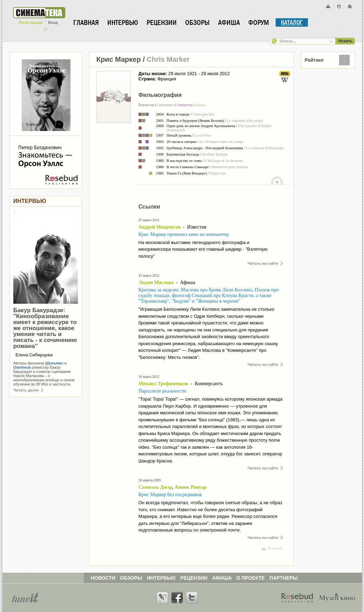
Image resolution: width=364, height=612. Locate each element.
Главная (86, 22)
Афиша (229, 22)
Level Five (203, 135)
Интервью (123, 22)
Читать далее (28, 390)
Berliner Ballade (215, 154)
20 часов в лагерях (182, 142)
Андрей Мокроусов (160, 227)
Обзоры (197, 22)
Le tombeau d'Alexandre (265, 148)
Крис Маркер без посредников (170, 495)
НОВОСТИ (103, 578)
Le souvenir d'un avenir (245, 120)
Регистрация (31, 22)
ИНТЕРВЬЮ (161, 578)
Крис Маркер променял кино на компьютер (184, 234)
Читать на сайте (265, 263)
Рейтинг (314, 60)
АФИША (222, 578)
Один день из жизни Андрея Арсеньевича (201, 126)
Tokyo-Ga (217, 173)
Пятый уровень (179, 135)
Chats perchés (203, 114)
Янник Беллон (211, 120)
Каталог (292, 22)
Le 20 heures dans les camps (222, 142)
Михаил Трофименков (163, 384)
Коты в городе (178, 114)
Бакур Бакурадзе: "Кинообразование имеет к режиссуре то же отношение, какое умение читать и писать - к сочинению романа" (45, 328)
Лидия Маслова (156, 282)
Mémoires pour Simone (230, 167)
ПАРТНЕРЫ (283, 578)
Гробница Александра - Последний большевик (205, 148)
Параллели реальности (162, 391)
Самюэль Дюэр (155, 487)
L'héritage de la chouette (224, 160)
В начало (272, 548)
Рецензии (162, 22)
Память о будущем (182, 120)
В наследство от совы (184, 160)
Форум (259, 22)
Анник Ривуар (191, 487)
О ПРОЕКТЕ (251, 578)
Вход (53, 22)
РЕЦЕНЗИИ (194, 578)
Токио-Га (174, 173)
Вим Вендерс (195, 173)
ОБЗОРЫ (131, 578)
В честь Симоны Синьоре (188, 167)
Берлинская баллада (183, 154)
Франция (167, 79)
